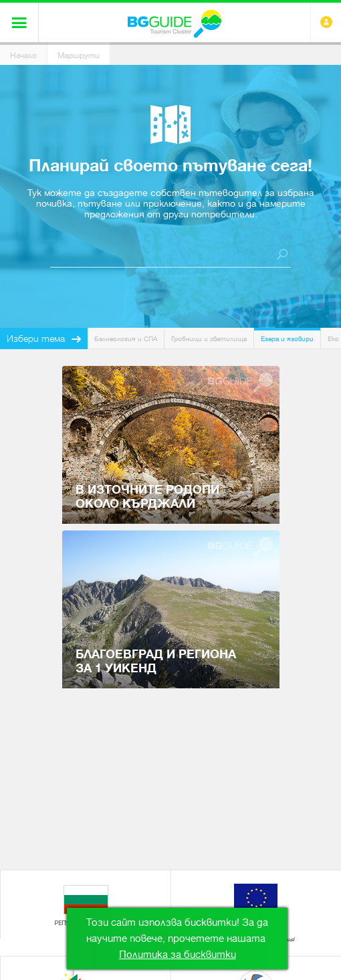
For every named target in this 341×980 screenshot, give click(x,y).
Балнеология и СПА (126, 339)
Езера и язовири (287, 339)
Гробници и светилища (209, 339)
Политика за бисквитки (178, 955)
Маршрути (79, 56)
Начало (23, 56)
